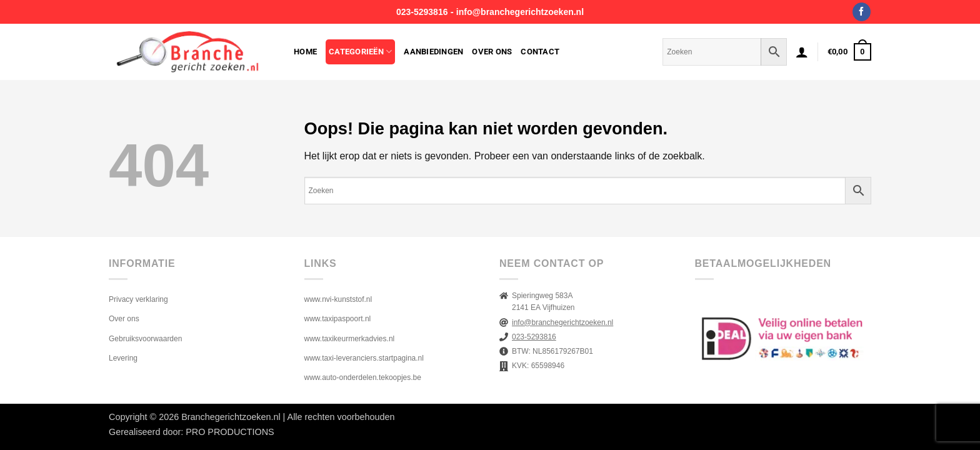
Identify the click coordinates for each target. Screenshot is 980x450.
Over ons (492, 52)
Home (305, 52)
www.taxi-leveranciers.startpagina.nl (364, 358)
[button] (802, 52)
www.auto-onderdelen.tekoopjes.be (363, 377)
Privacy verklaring (138, 299)
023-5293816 (422, 12)
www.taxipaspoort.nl (338, 319)
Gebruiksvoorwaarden (145, 339)
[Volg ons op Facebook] (862, 12)
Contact (540, 52)
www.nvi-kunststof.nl (338, 299)
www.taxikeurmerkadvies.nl (350, 339)
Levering (123, 358)
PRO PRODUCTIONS (230, 432)
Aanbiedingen (433, 52)
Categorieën (360, 52)
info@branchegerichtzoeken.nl (520, 12)
